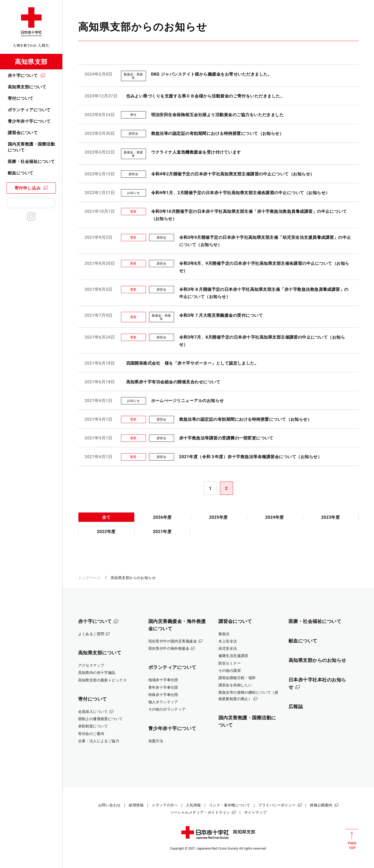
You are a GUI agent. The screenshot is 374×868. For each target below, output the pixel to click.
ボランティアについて (29, 110)
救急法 (224, 634)
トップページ (89, 578)
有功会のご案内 (91, 734)
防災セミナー (230, 663)
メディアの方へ (165, 805)
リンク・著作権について (230, 805)
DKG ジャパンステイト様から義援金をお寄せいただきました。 (212, 74)
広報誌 (296, 706)
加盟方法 (156, 741)
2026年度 (162, 517)
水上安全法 (228, 641)
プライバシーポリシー (277, 805)
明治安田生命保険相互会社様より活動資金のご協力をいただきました (218, 115)
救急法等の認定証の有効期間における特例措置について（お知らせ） (218, 133)
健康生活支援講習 (233, 656)
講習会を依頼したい (235, 685)
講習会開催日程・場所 (237, 678)
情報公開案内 (321, 805)
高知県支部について (27, 87)
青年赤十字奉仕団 (163, 687)
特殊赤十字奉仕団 (163, 695)
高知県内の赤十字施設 (97, 673)
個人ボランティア (163, 702)
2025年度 (218, 517)
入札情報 (193, 805)
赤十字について (23, 75)
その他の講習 (230, 670)
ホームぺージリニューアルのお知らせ (188, 401)
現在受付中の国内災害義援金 (173, 641)
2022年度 (106, 532)
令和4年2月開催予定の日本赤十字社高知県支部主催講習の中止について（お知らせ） (233, 174)
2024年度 (275, 517)
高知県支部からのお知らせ (318, 660)
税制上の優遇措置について (101, 719)
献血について (21, 173)
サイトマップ (255, 812)
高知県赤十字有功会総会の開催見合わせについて (173, 382)
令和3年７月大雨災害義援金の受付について (221, 315)
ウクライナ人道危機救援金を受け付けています (196, 152)
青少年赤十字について (29, 121)
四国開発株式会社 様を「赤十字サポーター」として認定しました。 (193, 363)
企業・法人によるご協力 (99, 741)
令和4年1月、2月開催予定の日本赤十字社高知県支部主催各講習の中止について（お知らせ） (241, 193)
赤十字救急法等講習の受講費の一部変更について (226, 438)
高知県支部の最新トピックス (103, 680)
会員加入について (93, 712)
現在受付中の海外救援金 (169, 648)
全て (106, 517)
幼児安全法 (228, 648)
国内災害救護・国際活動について (31, 147)
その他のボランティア (167, 709)
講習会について (23, 133)
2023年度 (331, 517)
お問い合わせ (109, 805)
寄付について (21, 98)
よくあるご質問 (91, 634)
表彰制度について (93, 726)
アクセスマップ (91, 665)
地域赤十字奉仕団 (163, 680)
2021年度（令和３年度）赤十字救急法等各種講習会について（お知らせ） (251, 457)
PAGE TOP (352, 839)
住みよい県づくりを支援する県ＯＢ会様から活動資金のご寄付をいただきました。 (205, 96)
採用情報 (136, 805)
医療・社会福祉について (31, 162)
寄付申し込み (28, 188)
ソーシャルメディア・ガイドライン (200, 812)
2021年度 (162, 532)
